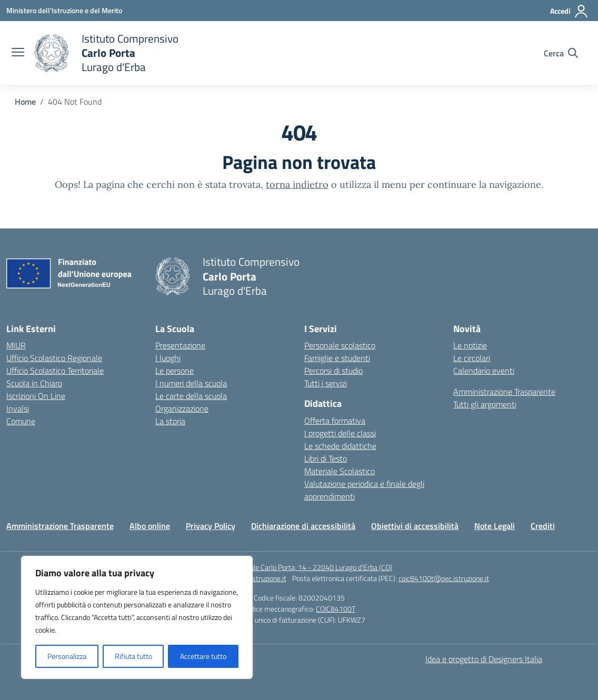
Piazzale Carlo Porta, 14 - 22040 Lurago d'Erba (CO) (313, 567)
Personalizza (67, 656)
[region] (137, 617)
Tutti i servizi (326, 383)
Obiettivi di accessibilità (415, 526)
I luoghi (168, 358)
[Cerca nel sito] (561, 53)
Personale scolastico (340, 345)
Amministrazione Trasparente (504, 392)
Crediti (543, 526)
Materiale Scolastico (340, 471)
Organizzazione (182, 408)
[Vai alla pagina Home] (25, 102)
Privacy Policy (211, 526)
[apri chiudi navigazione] (18, 53)
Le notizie (470, 345)
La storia (170, 421)
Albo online (150, 526)
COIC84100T (336, 609)
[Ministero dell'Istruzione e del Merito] (64, 10)
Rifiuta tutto (133, 656)
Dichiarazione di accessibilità (303, 526)
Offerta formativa (335, 421)
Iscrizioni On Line (36, 396)
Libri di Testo (326, 458)
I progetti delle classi (340, 433)
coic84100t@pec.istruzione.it (444, 578)
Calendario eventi (484, 371)
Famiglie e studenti (337, 358)
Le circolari (472, 358)
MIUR (16, 345)
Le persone (175, 371)
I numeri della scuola (191, 383)
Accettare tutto (203, 656)
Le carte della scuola (191, 396)
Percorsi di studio (333, 371)
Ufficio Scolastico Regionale (54, 358)
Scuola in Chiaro (34, 383)
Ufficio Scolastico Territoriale (55, 371)
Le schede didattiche (340, 446)
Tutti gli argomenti (485, 404)
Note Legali (495, 526)
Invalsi (18, 408)
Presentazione (180, 345)
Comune (21, 421)
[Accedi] (569, 11)
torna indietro (297, 184)
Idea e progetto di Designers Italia (484, 659)
